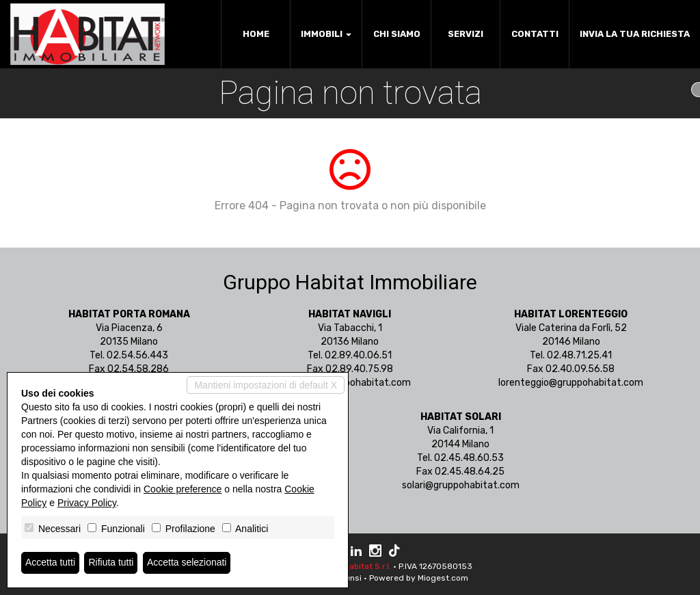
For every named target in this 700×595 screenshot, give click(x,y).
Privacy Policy (87, 503)
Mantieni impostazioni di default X (266, 385)
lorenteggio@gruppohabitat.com (571, 383)
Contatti (535, 34)
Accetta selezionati (187, 563)
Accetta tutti (50, 563)
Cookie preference (183, 489)
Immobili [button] (326, 34)
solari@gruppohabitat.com (461, 485)
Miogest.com (443, 578)
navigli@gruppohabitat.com (350, 383)
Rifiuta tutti (111, 563)
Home (256, 34)
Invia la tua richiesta (635, 34)
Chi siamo (397, 34)
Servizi (466, 34)
